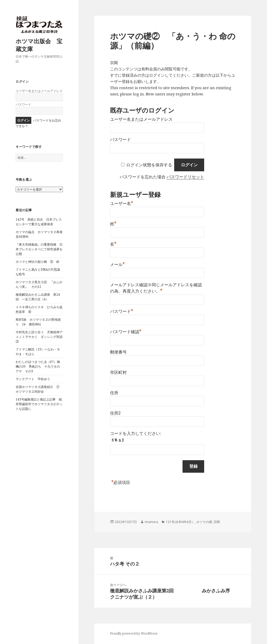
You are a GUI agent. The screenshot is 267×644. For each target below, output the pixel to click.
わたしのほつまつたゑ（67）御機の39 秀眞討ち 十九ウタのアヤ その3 (38, 366)
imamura (151, 522)
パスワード (23, 104)
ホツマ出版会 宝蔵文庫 (39, 45)
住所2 (115, 413)
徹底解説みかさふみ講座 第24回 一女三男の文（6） (38, 297)
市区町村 (118, 372)
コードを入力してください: (136, 433)
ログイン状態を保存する (149, 165)
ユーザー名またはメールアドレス (39, 91)
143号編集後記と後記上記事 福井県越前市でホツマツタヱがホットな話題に (39, 404)
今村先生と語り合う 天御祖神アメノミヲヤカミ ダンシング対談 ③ (41, 337)
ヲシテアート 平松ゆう (33, 379)
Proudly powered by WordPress (134, 633)
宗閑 (217, 522)
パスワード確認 (126, 332)
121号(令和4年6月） (180, 522)
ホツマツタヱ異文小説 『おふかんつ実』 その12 (39, 284)
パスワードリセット (185, 177)
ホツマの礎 (204, 522)
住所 (114, 393)
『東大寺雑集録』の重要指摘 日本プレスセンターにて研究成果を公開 (39, 249)
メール (117, 265)
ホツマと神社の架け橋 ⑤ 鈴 (38, 262)
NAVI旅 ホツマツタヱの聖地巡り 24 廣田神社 (38, 322)
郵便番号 (118, 352)
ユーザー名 (122, 203)
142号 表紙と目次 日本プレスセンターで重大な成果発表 (39, 222)
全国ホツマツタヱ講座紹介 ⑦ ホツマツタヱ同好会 (39, 389)
